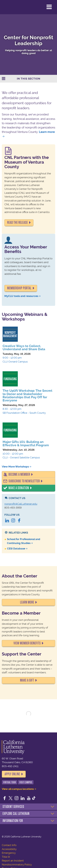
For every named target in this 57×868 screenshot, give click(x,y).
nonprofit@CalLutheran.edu (21, 504)
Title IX (6, 857)
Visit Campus (26, 782)
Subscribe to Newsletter (24, 481)
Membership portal (19, 288)
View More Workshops (15, 467)
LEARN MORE (27, 602)
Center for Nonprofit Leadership (28, 40)
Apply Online (12, 774)
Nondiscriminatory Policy (17, 865)
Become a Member (19, 474)
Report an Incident (13, 861)
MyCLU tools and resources (21, 296)
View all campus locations (18, 789)
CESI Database (16, 549)
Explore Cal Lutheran (16, 814)
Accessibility (9, 849)
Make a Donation (19, 488)
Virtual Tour (10, 782)
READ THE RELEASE (17, 223)
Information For (13, 821)
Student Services (13, 807)
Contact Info (9, 845)
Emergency (9, 853)
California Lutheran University (10, 7)
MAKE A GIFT (27, 680)
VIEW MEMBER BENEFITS (27, 643)
